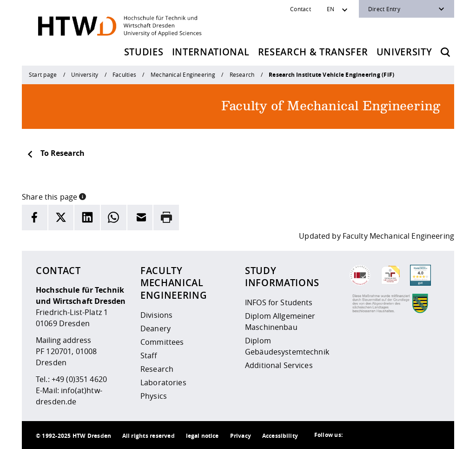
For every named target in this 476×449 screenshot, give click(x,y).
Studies (144, 52)
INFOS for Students (279, 302)
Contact (301, 9)
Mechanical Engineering (183, 74)
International (211, 52)
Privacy (241, 436)
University (404, 52)
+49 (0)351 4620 (79, 379)
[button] (83, 196)
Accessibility (280, 436)
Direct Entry (384, 9)
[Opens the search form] (445, 52)
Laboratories (163, 382)
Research (242, 74)
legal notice (202, 436)
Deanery (155, 328)
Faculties (124, 74)
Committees (162, 342)
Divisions (156, 315)
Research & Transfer (313, 52)
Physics (154, 396)
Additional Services (279, 365)
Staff (149, 355)
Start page (43, 74)
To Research (56, 153)
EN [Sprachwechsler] (331, 9)
